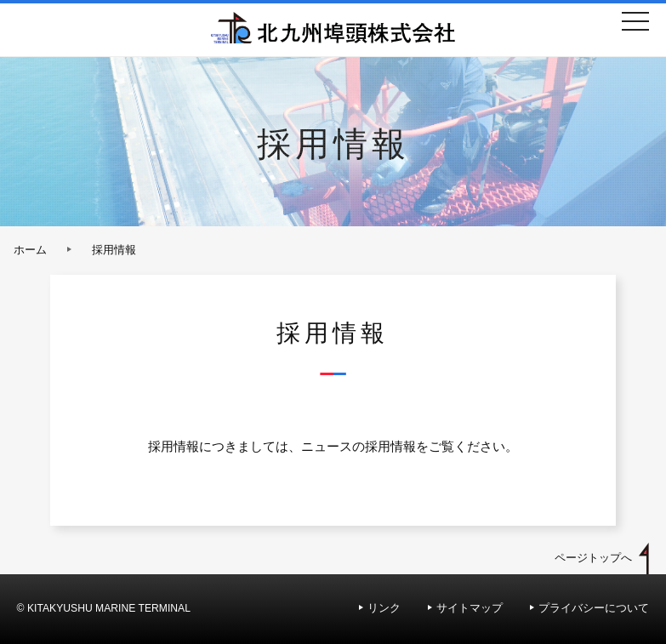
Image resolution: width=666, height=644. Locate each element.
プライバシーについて (594, 608)
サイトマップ (470, 608)
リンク (384, 608)
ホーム (30, 250)
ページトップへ (593, 558)
